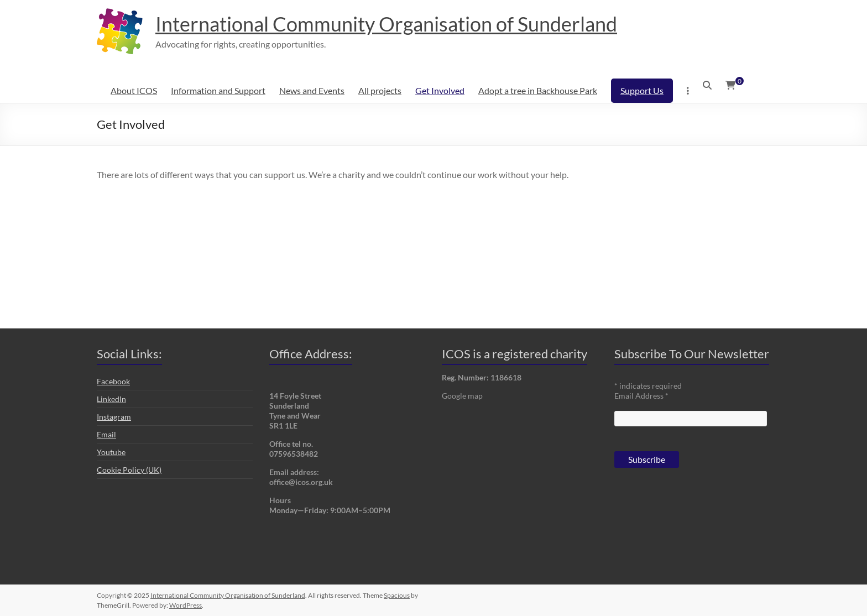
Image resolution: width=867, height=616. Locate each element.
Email (106, 434)
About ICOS (134, 90)
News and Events (312, 90)
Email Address (641, 396)
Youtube (111, 452)
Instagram (114, 417)
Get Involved (440, 90)
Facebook (113, 381)
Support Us (642, 90)
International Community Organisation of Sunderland (386, 24)
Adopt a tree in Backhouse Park (538, 90)
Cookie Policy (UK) (129, 470)
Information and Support (218, 90)
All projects (380, 90)
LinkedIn (111, 399)
